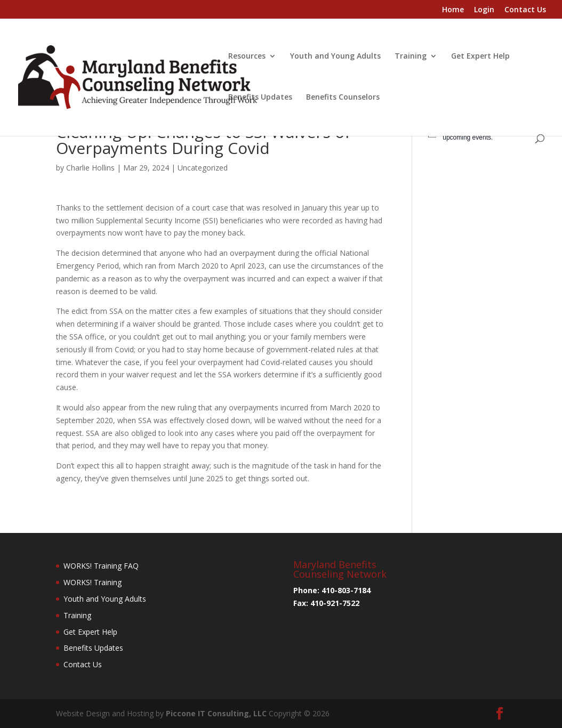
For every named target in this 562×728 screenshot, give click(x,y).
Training (411, 56)
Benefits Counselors (343, 98)
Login (484, 10)
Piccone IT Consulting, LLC (217, 713)
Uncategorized (203, 168)
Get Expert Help (480, 56)
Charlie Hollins (90, 168)
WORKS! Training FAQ (101, 566)
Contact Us (525, 10)
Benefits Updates (260, 98)
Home (453, 10)
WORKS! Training (93, 582)
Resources (247, 56)
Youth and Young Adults (335, 56)
